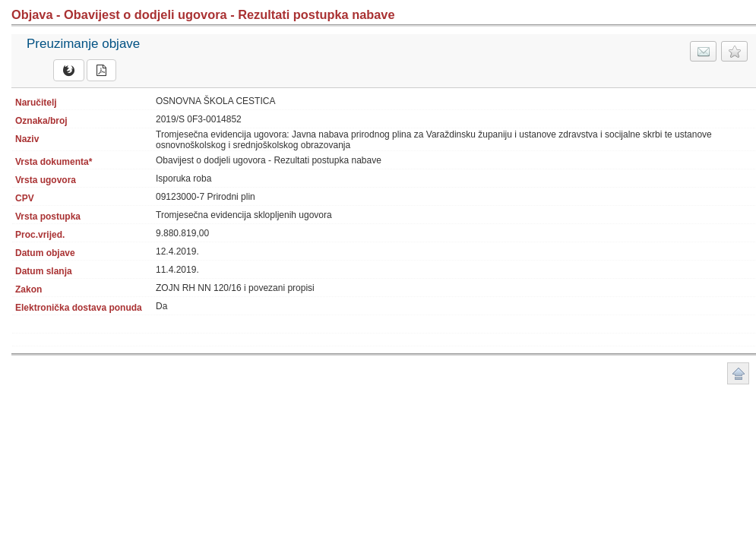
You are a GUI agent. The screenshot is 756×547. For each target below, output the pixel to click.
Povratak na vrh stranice (738, 373)
